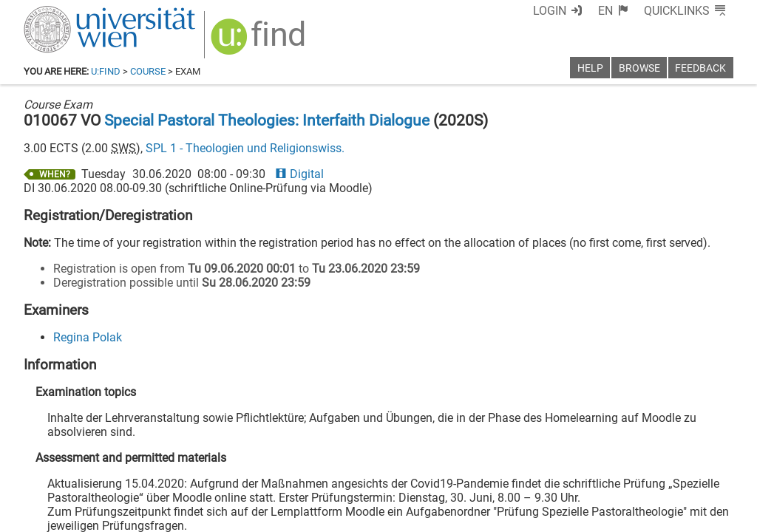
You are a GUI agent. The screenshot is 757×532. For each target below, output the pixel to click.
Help (590, 68)
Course (148, 71)
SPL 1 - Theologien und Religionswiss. (245, 148)
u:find (106, 71)
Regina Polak (88, 337)
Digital (299, 174)
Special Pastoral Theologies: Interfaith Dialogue (267, 120)
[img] (260, 42)
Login (550, 11)
